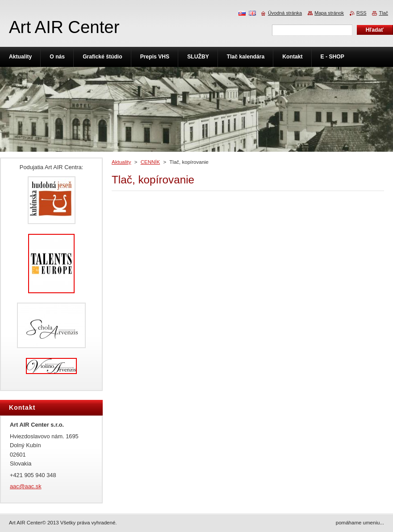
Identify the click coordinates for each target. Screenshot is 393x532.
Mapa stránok (329, 13)
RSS (361, 13)
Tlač (383, 13)
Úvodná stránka (285, 13)
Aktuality (121, 162)
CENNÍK (151, 162)
